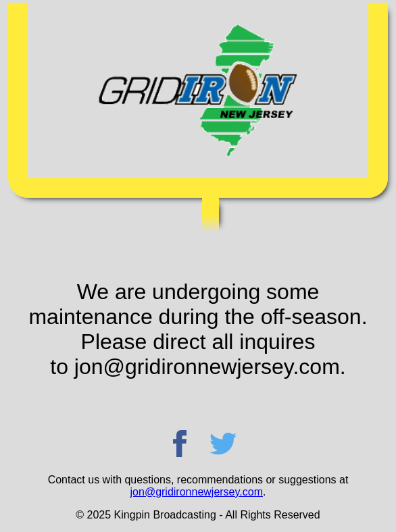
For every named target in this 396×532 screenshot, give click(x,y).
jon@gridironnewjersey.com (197, 492)
